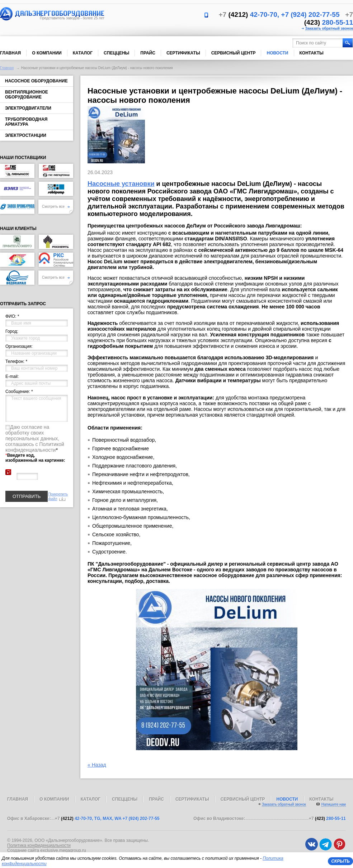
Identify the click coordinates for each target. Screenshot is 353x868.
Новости (277, 53)
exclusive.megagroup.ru (63, 850)
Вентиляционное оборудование (27, 95)
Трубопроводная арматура (26, 122)
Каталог (83, 53)
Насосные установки (121, 184)
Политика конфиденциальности (39, 845)
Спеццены (116, 53)
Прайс (148, 53)
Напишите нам (334, 804)
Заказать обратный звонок (329, 28)
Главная (10, 53)
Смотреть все (56, 207)
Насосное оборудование (36, 81)
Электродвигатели (28, 108)
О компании (47, 53)
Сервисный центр (234, 53)
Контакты (312, 53)
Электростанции (26, 135)
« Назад (97, 765)
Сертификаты (183, 53)
